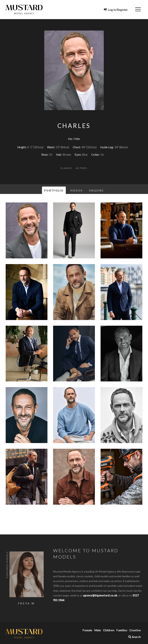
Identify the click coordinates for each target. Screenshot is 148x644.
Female (87, 630)
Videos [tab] (76, 190)
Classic (66, 168)
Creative (135, 630)
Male (98, 630)
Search (135, 637)
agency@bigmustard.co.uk (100, 595)
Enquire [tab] (96, 190)
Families (122, 630)
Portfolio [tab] (54, 190)
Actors (81, 168)
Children (109, 630)
